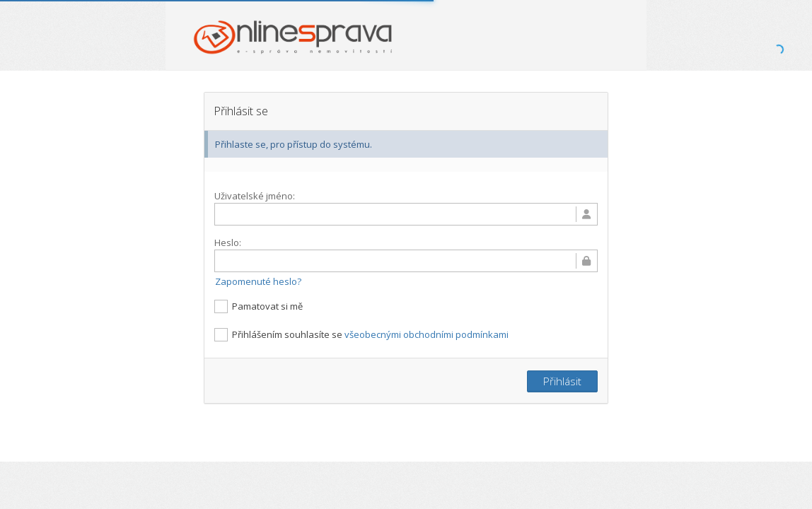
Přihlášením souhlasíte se (361, 334)
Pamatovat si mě (259, 306)
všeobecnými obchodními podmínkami (427, 334)
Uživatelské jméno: (255, 196)
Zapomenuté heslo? (258, 281)
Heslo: (228, 242)
